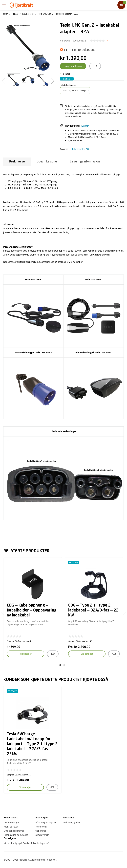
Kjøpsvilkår (41, 831)
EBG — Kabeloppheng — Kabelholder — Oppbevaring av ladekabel (32, 611)
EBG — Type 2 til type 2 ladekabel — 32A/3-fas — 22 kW (93, 611)
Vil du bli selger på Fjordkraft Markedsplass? (26, 843)
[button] (60, 665)
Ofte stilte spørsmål (14, 831)
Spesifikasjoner (47, 162)
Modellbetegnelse (69, 85)
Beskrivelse (17, 162)
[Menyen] (4, 5)
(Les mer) (85, 126)
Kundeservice (11, 818)
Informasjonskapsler (45, 822)
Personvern (41, 827)
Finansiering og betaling (16, 835)
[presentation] (4, 612)
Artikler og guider (71, 822)
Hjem (6, 14)
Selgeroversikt (42, 835)
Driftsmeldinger (12, 822)
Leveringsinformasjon (85, 162)
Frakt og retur (11, 827)
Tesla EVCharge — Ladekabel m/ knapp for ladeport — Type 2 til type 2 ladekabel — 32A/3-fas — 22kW (32, 744)
